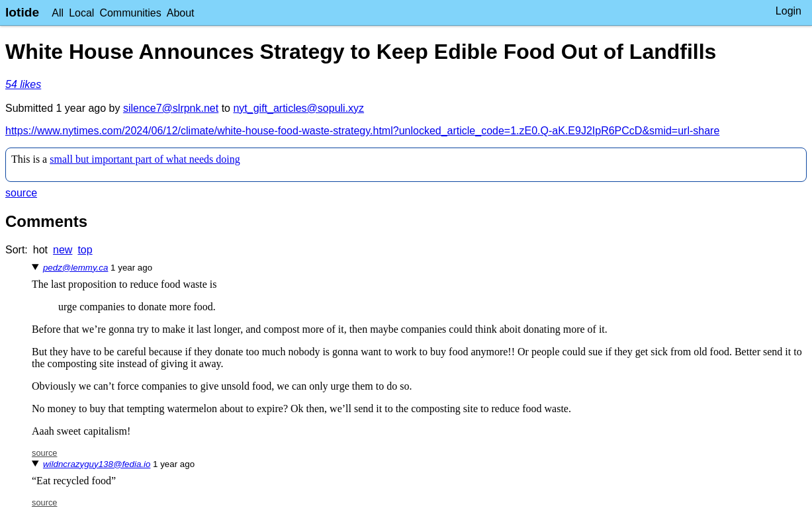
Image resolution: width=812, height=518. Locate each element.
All (58, 13)
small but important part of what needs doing (145, 159)
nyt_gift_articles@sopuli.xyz (298, 108)
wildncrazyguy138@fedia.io (97, 464)
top (85, 250)
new (63, 250)
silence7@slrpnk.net (171, 108)
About (181, 13)
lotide (22, 12)
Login (789, 11)
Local (81, 13)
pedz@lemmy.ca (75, 268)
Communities (130, 13)
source (21, 193)
